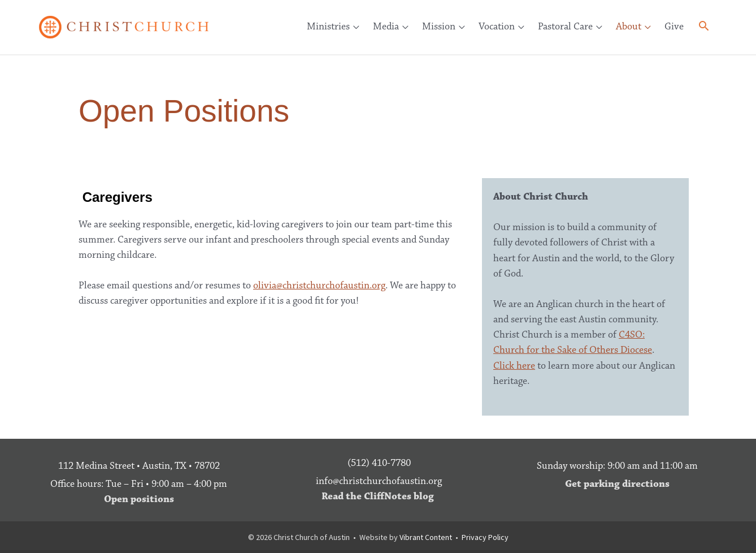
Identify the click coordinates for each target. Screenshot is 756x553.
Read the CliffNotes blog (378, 496)
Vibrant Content (426, 537)
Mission (439, 27)
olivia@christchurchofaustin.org (319, 286)
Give (674, 27)
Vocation (497, 27)
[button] (704, 28)
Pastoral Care (565, 27)
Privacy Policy (485, 537)
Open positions (139, 499)
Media (386, 27)
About (629, 27)
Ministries (328, 27)
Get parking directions (617, 484)
